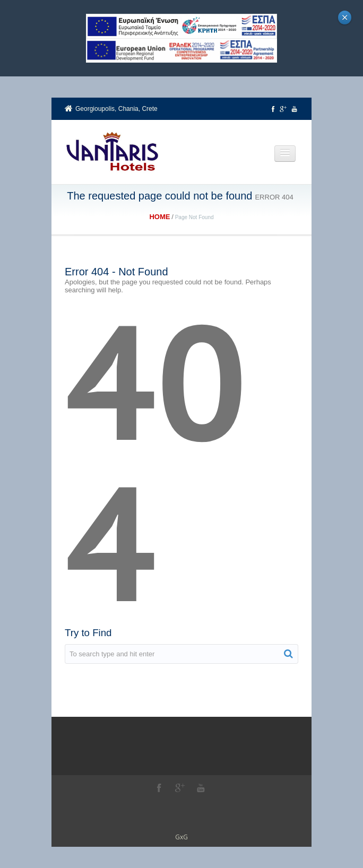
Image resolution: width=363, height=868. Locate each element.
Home (159, 217)
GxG (181, 837)
